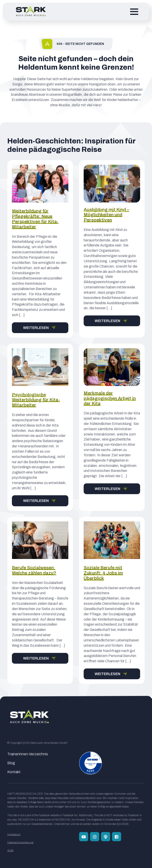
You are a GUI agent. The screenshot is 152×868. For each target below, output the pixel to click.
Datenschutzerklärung (20, 843)
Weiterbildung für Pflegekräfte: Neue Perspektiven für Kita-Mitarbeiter (35, 219)
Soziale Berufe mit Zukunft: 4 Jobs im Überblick (103, 573)
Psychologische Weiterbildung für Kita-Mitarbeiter (36, 400)
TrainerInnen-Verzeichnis (28, 754)
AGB (10, 851)
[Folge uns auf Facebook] (117, 837)
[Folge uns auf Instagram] (95, 837)
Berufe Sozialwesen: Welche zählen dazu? (34, 570)
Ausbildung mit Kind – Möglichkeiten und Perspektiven (106, 215)
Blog (11, 763)
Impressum (14, 835)
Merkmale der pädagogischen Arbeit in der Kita (110, 398)
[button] (40, 328)
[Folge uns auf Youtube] (84, 837)
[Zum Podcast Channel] (106, 837)
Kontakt (14, 772)
